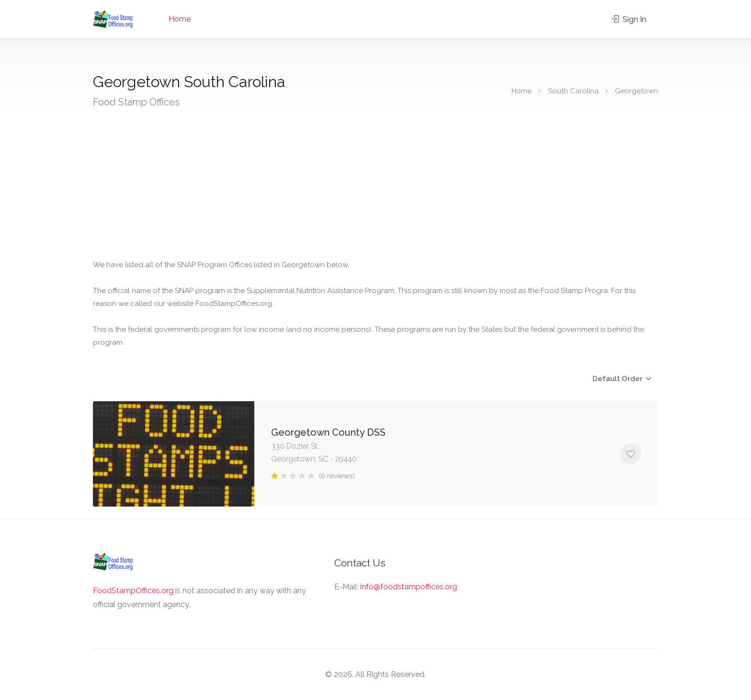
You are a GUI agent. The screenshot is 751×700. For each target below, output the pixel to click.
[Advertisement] (380, 187)
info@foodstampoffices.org (409, 587)
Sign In (629, 19)
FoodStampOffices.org (133, 591)
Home (180, 19)
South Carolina (573, 91)
